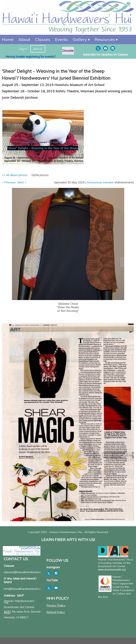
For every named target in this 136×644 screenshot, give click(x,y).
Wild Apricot (103, 640)
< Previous (9, 182)
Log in (23, 49)
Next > (22, 182)
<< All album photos (15, 175)
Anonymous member (100, 182)
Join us (38, 49)
